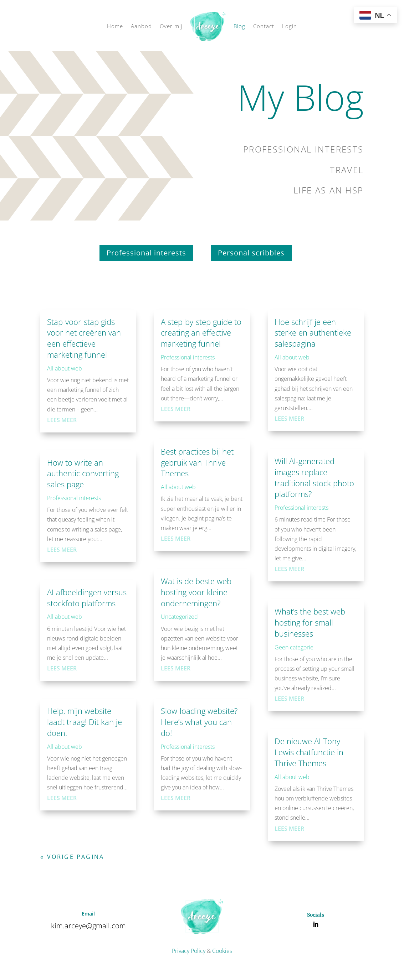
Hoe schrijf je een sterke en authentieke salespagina (313, 333)
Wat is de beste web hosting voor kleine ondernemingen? (196, 592)
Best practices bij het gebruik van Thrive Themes (197, 462)
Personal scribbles (251, 253)
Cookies (222, 951)
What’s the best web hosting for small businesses (310, 622)
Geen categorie (294, 647)
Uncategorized (179, 617)
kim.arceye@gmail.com (88, 926)
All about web (65, 368)
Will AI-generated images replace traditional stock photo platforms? (314, 477)
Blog (239, 26)
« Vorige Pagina (72, 857)
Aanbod (141, 26)
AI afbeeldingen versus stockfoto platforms (87, 598)
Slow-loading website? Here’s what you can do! (199, 722)
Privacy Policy (189, 951)
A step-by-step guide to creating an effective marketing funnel (201, 333)
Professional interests (146, 253)
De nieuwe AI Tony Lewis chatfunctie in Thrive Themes (309, 752)
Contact (264, 26)
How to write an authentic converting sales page (83, 473)
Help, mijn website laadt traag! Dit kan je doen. (85, 722)
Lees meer (62, 420)
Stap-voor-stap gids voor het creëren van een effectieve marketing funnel (84, 338)
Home (115, 26)
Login (290, 26)
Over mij (171, 26)
